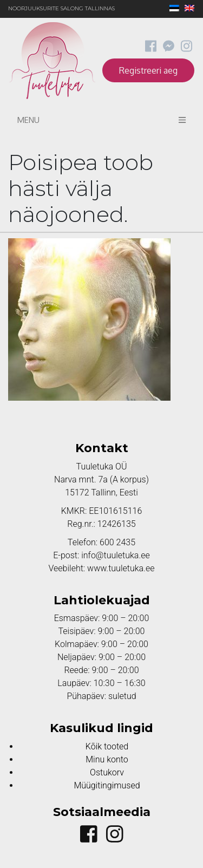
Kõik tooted (107, 746)
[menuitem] (172, 9)
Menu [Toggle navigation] (101, 120)
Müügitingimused (107, 785)
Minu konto (107, 759)
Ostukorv (107, 772)
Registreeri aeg (148, 70)
